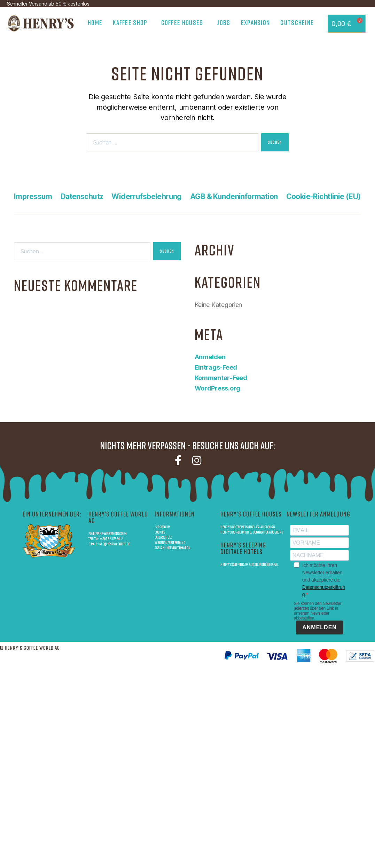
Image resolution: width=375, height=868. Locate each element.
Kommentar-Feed (221, 378)
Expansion (256, 22)
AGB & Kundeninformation (234, 196)
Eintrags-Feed (216, 367)
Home (95, 22)
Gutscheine (297, 22)
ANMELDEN (319, 627)
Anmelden (210, 357)
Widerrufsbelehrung (147, 196)
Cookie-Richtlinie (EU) (323, 196)
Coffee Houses (184, 22)
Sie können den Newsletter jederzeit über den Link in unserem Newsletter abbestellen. (318, 611)
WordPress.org (218, 388)
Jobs (224, 22)
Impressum (33, 196)
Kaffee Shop (132, 22)
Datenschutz (82, 196)
